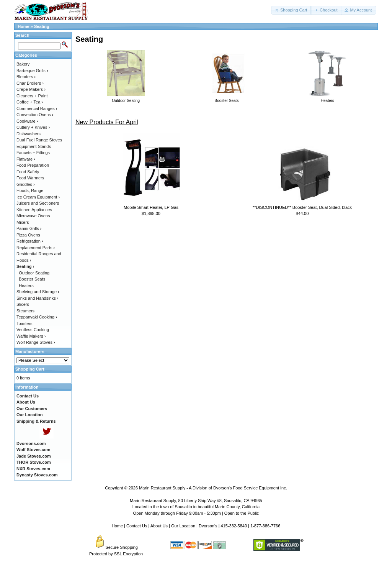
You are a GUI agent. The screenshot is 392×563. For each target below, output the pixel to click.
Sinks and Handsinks (37, 298)
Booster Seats (32, 279)
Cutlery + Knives (33, 127)
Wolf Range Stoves (36, 342)
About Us (159, 526)
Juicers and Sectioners (38, 203)
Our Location (183, 526)
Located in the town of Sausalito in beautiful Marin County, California (196, 507)
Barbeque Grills (32, 71)
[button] (291, 10)
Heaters (26, 286)
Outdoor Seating (34, 273)
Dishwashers (29, 134)
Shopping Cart (30, 369)
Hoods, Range (30, 190)
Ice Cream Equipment (38, 197)
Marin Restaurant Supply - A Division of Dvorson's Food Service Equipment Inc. (213, 488)
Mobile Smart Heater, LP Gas (151, 207)
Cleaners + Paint (32, 96)
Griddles (26, 184)
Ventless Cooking (33, 330)
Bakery (23, 64)
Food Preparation (33, 165)
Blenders (26, 77)
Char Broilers (30, 83)
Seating (42, 26)
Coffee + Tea (30, 102)
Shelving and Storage (38, 292)
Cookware (27, 121)
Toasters (24, 323)
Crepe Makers (31, 89)
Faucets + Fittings (33, 153)
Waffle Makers (31, 336)
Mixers (23, 222)
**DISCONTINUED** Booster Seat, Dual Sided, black (302, 207)
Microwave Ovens (33, 216)
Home (24, 26)
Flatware (26, 159)
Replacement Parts (36, 248)
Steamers (25, 311)
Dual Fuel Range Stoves (39, 140)
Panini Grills (29, 228)
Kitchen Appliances (34, 210)
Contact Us (137, 526)
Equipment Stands (34, 146)
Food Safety (28, 172)
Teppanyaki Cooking (37, 317)
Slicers (23, 304)
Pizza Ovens (28, 235)
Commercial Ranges (37, 108)
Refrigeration (30, 241)
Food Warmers (30, 178)
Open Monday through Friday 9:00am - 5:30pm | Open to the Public (196, 513)
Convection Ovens (35, 115)
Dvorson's (208, 526)
